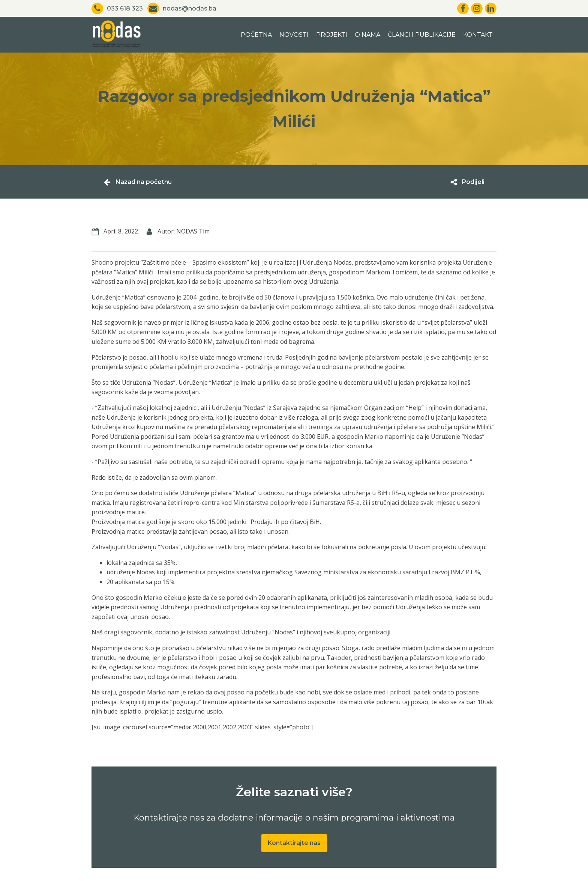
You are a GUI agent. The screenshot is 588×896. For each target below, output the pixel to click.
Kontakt (478, 35)
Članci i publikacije (422, 35)
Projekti (332, 35)
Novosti (294, 35)
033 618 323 (125, 8)
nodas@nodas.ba (190, 8)
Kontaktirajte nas (294, 843)
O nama (367, 35)
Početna (256, 35)
